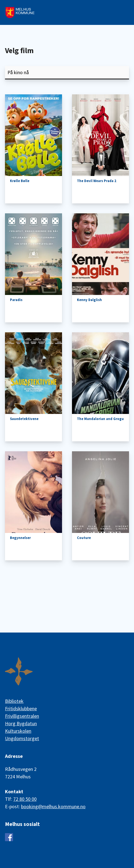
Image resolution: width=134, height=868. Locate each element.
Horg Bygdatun (21, 723)
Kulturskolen (18, 731)
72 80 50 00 (25, 799)
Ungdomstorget (22, 738)
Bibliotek (14, 701)
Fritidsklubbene (21, 708)
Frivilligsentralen (22, 716)
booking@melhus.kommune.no (53, 806)
